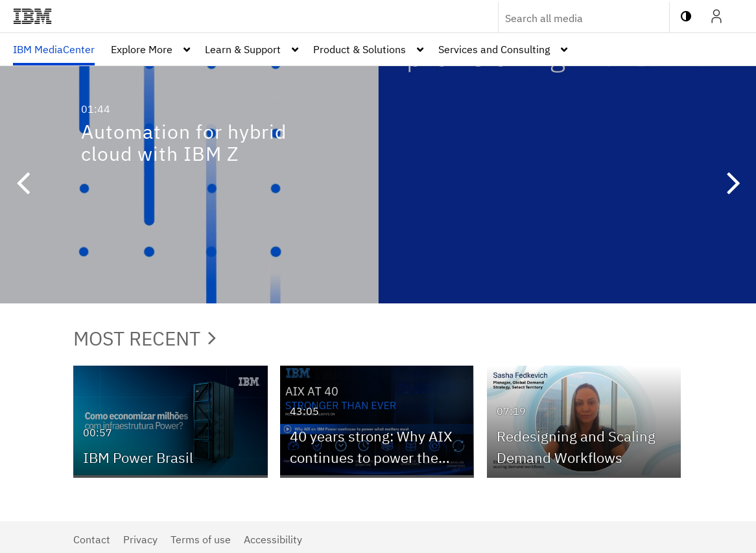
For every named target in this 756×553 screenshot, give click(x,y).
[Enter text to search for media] (570, 18)
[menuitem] (54, 49)
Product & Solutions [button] (360, 49)
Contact (92, 539)
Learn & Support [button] (243, 49)
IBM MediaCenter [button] (54, 49)
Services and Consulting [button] (494, 49)
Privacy (140, 539)
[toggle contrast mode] (686, 16)
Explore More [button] (142, 49)
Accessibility (273, 539)
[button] (23, 185)
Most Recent (145, 338)
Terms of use (201, 539)
